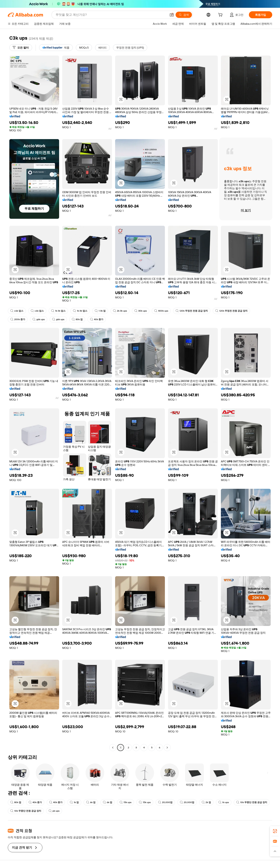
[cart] (221, 15)
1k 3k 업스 (58, 311)
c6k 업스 (17, 311)
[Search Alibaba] (111, 15)
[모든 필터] (21, 48)
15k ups (126, 802)
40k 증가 (97, 319)
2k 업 (206, 802)
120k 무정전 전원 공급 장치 (192, 311)
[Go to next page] (167, 748)
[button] (172, 15)
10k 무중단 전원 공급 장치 (252, 802)
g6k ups (39, 319)
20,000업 (165, 802)
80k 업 (77, 319)
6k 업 (91, 802)
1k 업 (74, 802)
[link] (275, 831)
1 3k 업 (100, 311)
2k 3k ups (120, 311)
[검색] (184, 15)
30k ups (141, 311)
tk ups (224, 802)
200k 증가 (18, 319)
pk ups (54, 811)
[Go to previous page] (113, 748)
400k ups (161, 311)
